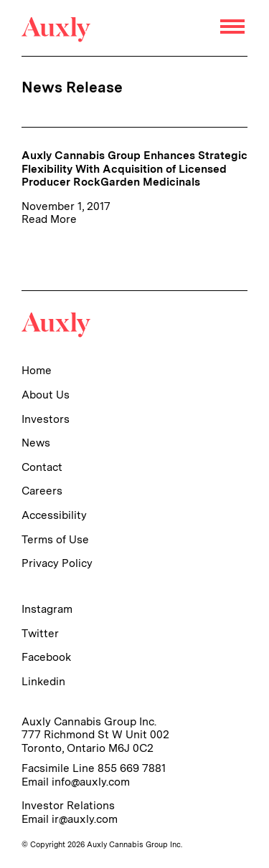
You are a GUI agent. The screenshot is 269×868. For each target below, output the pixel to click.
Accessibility (54, 515)
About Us (46, 395)
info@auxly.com (91, 782)
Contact (42, 467)
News (36, 443)
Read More (49, 219)
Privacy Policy (57, 563)
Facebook (46, 657)
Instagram (47, 609)
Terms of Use (55, 539)
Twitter (40, 633)
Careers (42, 491)
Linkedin (43, 681)
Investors (46, 419)
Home (37, 370)
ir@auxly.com (85, 819)
